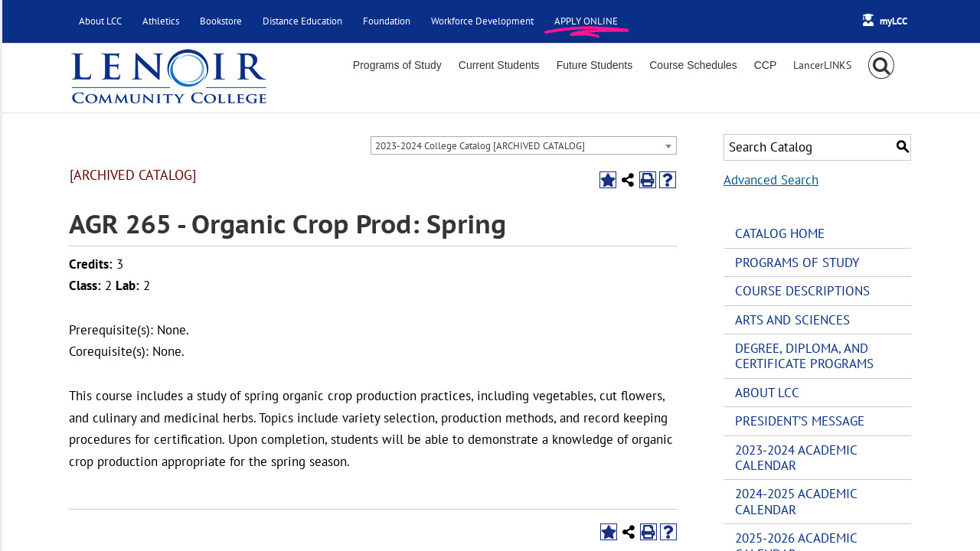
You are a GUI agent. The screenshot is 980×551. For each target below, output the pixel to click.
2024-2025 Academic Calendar (796, 501)
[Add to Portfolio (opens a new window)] (608, 180)
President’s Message (800, 421)
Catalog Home (780, 233)
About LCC (767, 393)
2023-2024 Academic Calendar (796, 458)
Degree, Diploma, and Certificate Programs (804, 356)
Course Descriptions (802, 291)
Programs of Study (797, 262)
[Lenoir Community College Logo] (168, 78)
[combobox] (524, 145)
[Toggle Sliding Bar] (822, 65)
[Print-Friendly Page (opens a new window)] (648, 180)
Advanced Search (771, 180)
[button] (881, 65)
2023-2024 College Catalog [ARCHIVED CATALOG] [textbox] (480, 146)
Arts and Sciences (792, 320)
